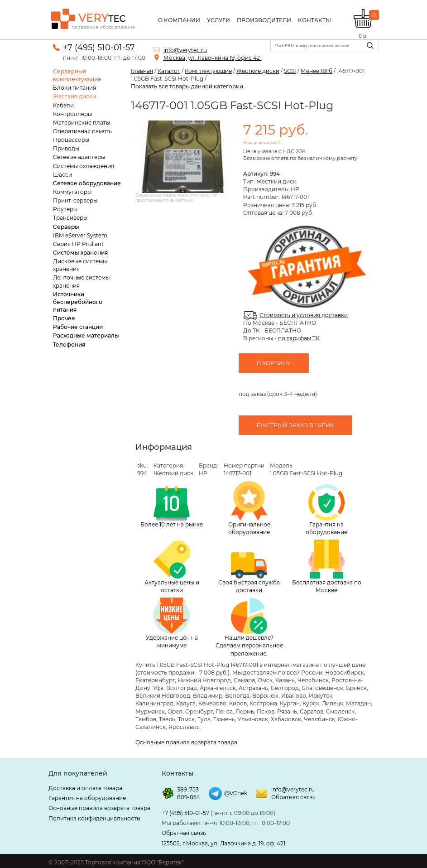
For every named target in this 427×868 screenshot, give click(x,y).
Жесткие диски (74, 96)
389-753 (188, 789)
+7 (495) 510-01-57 (99, 48)
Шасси (62, 175)
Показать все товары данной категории (187, 86)
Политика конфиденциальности (94, 818)
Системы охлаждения (84, 166)
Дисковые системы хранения (80, 265)
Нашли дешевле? (262, 142)
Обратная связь (293, 797)
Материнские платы (82, 123)
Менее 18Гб (317, 71)
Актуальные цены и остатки (172, 567)
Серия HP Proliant (78, 244)
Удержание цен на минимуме (172, 623)
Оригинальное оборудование (249, 508)
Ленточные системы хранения (81, 281)
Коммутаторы (72, 192)
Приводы (66, 148)
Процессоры (71, 140)
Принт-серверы (75, 200)
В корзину (274, 363)
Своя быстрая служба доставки (249, 573)
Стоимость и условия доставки (304, 315)
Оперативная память (82, 131)
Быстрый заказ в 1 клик (295, 425)
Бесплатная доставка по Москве (327, 567)
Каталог (169, 71)
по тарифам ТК (299, 338)
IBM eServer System (80, 235)
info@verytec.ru (185, 50)
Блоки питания (74, 88)
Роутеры (65, 209)
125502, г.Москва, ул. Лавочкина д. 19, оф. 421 (223, 843)
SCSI (290, 71)
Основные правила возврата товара (186, 742)
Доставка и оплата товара (85, 788)
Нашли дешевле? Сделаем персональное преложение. (249, 627)
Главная (142, 71)
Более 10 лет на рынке (172, 507)
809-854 (189, 797)
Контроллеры (72, 114)
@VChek (236, 793)
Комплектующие (208, 71)
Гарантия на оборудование (326, 510)
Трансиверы (70, 218)
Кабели (63, 105)
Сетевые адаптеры (79, 157)
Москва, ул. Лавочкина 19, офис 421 (213, 58)
